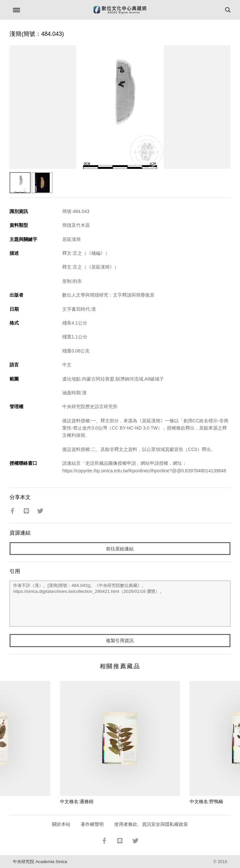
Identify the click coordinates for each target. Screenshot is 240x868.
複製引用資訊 (120, 641)
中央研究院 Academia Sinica (40, 862)
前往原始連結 (120, 549)
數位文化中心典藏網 (120, 10)
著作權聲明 (92, 824)
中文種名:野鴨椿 (206, 802)
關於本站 (61, 824)
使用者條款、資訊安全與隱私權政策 (151, 824)
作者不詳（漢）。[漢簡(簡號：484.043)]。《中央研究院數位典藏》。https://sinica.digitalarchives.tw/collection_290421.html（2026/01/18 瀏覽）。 (120, 604)
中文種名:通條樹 (77, 802)
